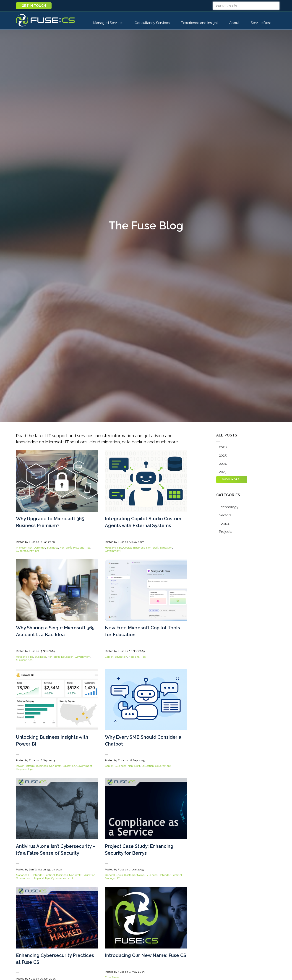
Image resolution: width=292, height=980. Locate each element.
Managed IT (23, 875)
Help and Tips (82, 548)
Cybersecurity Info (27, 551)
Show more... (232, 479)
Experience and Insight (199, 23)
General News (114, 875)
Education (166, 548)
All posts (227, 435)
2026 (223, 447)
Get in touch (34, 6)
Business (52, 548)
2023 (223, 472)
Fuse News (112, 977)
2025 (223, 455)
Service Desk (263, 23)
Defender (39, 548)
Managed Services (108, 23)
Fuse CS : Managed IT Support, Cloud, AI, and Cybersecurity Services (45, 20)
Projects (226, 532)
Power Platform (25, 766)
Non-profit (66, 548)
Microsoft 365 (24, 548)
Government (113, 551)
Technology (229, 507)
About (234, 23)
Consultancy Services (152, 23)
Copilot (128, 548)
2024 (223, 464)
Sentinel (50, 875)
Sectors (225, 515)
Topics (224, 523)
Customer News (134, 875)
